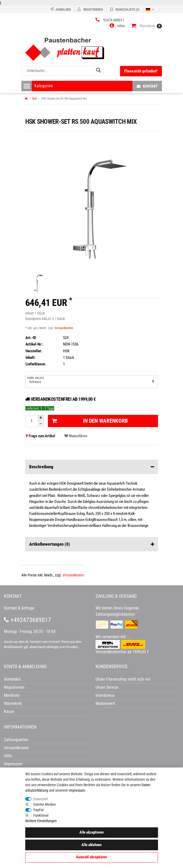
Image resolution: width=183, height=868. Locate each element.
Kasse (9, 712)
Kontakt (147, 86)
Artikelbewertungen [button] (92, 544)
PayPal (38, 810)
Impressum (77, 790)
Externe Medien (45, 804)
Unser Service (107, 687)
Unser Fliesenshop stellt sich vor (123, 679)
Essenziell (40, 799)
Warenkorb (13, 703)
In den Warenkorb (90, 421)
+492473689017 (27, 620)
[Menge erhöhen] (41, 418)
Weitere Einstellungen (41, 821)
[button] (117, 26)
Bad (34, 99)
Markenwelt (105, 703)
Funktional (41, 815)
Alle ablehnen (91, 845)
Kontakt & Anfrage (19, 608)
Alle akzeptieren (91, 832)
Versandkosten (64, 328)
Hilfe (8, 756)
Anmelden (12, 679)
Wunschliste (76, 436)
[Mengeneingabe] (31, 421)
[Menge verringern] (41, 424)
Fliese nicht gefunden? (141, 71)
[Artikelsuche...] (62, 71)
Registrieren (14, 687)
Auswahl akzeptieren (91, 857)
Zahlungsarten (16, 740)
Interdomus (105, 695)
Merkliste (12, 695)
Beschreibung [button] (92, 467)
